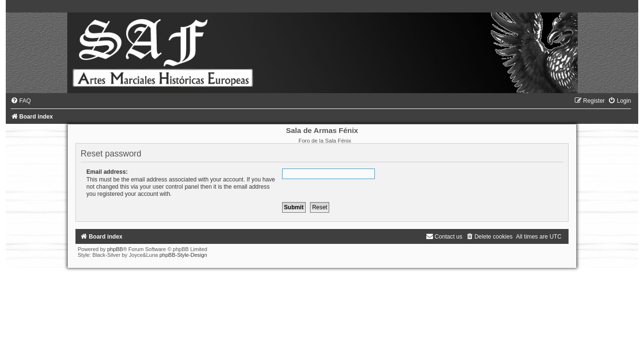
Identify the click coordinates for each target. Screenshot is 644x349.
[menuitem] (21, 101)
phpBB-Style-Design (183, 255)
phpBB (115, 249)
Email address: (107, 172)
